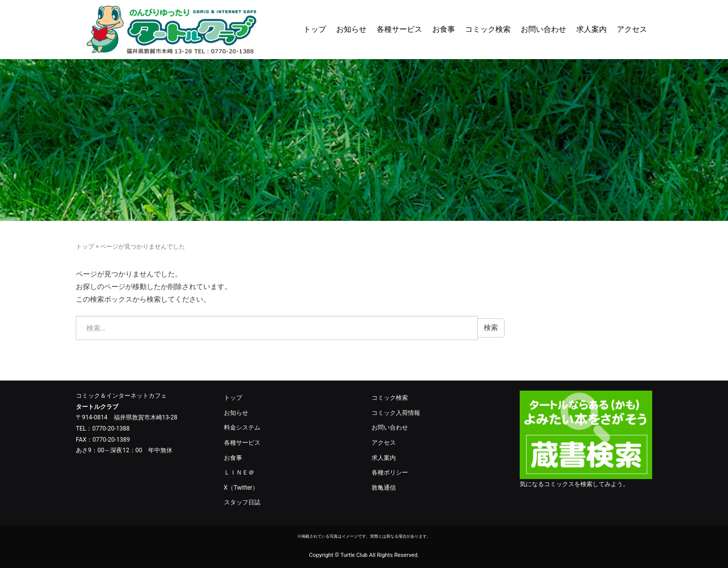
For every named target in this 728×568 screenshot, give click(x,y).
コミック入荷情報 (396, 413)
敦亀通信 (384, 488)
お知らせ (351, 29)
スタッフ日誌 (242, 502)
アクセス (632, 29)
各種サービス (399, 29)
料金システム (242, 428)
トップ (315, 29)
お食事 (444, 29)
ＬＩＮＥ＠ (239, 472)
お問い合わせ (543, 29)
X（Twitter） (241, 488)
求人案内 (591, 29)
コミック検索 (488, 29)
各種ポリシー (390, 472)
